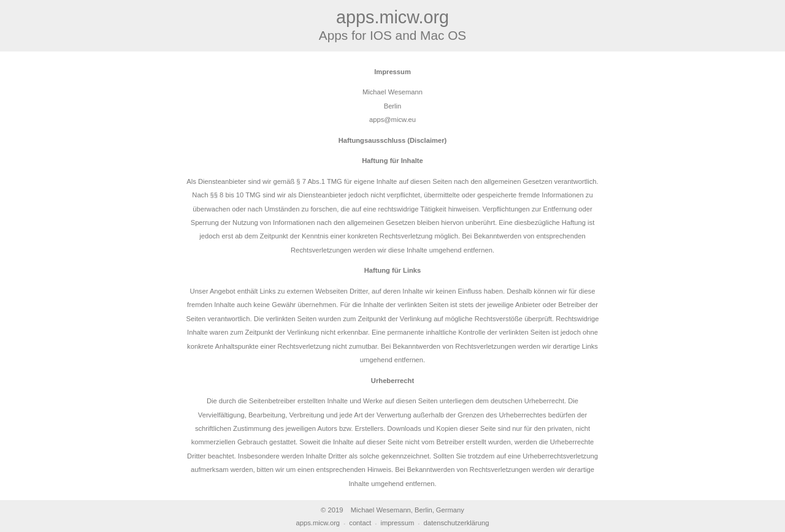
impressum (398, 523)
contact (360, 523)
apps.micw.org (318, 523)
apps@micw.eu (392, 120)
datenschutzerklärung (456, 523)
